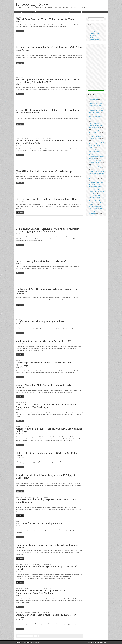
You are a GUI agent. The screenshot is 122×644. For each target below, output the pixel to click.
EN (16, 17)
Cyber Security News (21, 227)
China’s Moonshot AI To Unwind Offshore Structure (45, 385)
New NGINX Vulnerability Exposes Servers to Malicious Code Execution (47, 501)
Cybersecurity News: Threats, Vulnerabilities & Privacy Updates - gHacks (32, 139)
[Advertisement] (43, 40)
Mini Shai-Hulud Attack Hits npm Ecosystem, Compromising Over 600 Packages (41, 592)
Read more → (20, 31)
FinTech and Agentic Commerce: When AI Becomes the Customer (47, 290)
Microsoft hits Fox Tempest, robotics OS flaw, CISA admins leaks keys (49, 430)
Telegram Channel (95, 39)
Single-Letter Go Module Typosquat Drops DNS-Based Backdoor (47, 568)
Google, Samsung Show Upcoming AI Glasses (41, 321)
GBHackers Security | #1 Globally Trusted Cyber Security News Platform (34, 45)
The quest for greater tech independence (39, 524)
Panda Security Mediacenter (24, 259)
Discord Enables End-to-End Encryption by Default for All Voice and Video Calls (49, 142)
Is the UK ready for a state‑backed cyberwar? (41, 261)
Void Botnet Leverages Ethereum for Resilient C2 (43, 341)
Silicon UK (20, 17)
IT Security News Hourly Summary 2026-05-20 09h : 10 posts (48, 454)
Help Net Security (21, 78)
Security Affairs (21, 197)
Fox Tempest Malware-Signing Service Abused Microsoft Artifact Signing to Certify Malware (48, 230)
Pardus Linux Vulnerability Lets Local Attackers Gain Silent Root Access (49, 49)
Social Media (76, 12)
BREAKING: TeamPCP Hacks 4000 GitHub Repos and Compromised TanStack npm (46, 406)
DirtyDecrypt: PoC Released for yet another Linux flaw (46, 199)
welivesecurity (21, 521)
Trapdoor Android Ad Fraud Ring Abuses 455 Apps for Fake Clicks (47, 477)
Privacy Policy (66, 12)
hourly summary (20, 451)
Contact (26, 12)
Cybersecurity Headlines (22, 427)
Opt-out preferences (55, 12)
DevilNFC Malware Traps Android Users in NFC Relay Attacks (46, 616)
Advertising (19, 12)
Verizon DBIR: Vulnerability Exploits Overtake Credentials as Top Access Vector (49, 111)
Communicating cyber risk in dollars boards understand (47, 545)
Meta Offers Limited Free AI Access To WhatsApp (44, 171)
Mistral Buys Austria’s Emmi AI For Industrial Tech (45, 19)
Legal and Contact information (39, 12)
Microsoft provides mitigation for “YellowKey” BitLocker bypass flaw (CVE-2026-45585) (47, 81)
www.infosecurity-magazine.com (25, 108)
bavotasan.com (103, 642)
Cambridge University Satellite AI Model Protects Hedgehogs (43, 364)
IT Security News (32, 4)
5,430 (35, 636)
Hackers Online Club (22, 403)
